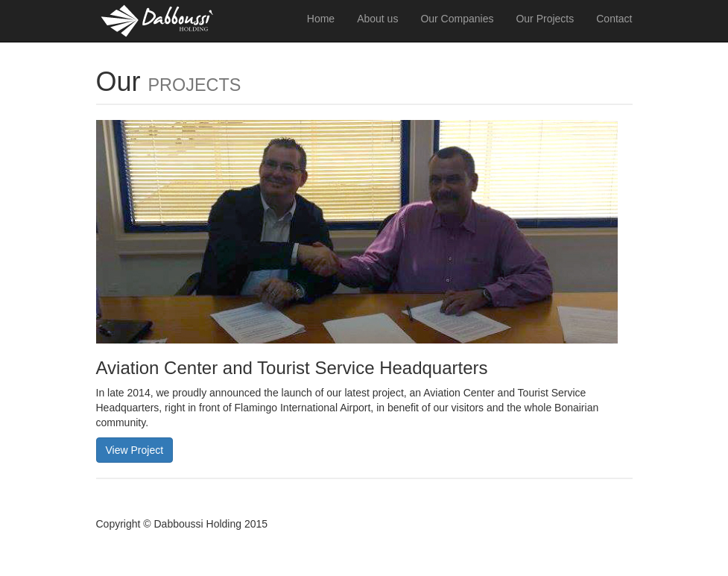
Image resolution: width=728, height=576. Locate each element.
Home (321, 19)
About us (377, 19)
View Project (135, 450)
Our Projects (545, 19)
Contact (614, 19)
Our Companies (457, 19)
